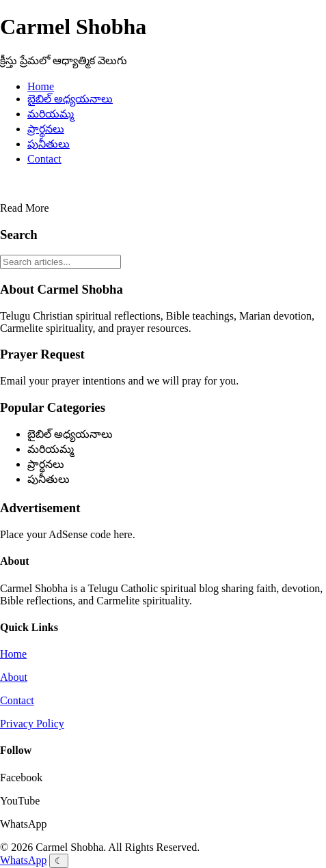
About (14, 677)
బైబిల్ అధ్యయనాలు (70, 99)
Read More (25, 208)
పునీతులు (49, 144)
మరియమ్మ (51, 114)
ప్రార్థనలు (46, 129)
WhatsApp (23, 860)
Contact (44, 159)
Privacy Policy (32, 724)
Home (41, 86)
